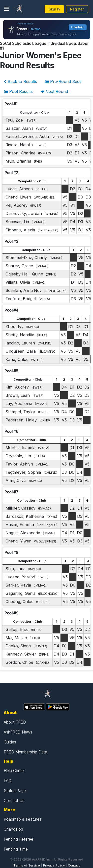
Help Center (14, 771)
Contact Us (14, 801)
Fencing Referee (18, 839)
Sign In (54, 9)
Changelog (13, 829)
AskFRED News (18, 732)
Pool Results (18, 91)
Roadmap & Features (23, 819)
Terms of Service (27, 865)
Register (77, 9)
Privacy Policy (54, 865)
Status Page (15, 791)
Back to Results (20, 81)
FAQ (8, 781)
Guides (10, 742)
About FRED (15, 722)
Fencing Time (16, 849)
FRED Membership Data (25, 752)
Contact (74, 865)
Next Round (54, 91)
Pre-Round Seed (63, 81)
